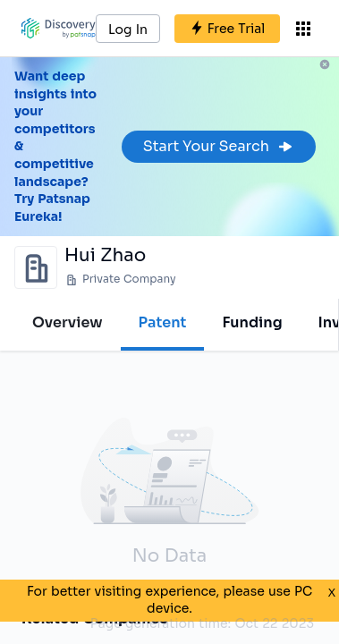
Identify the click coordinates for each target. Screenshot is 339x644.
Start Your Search (219, 146)
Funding (252, 322)
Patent (163, 322)
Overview (68, 322)
